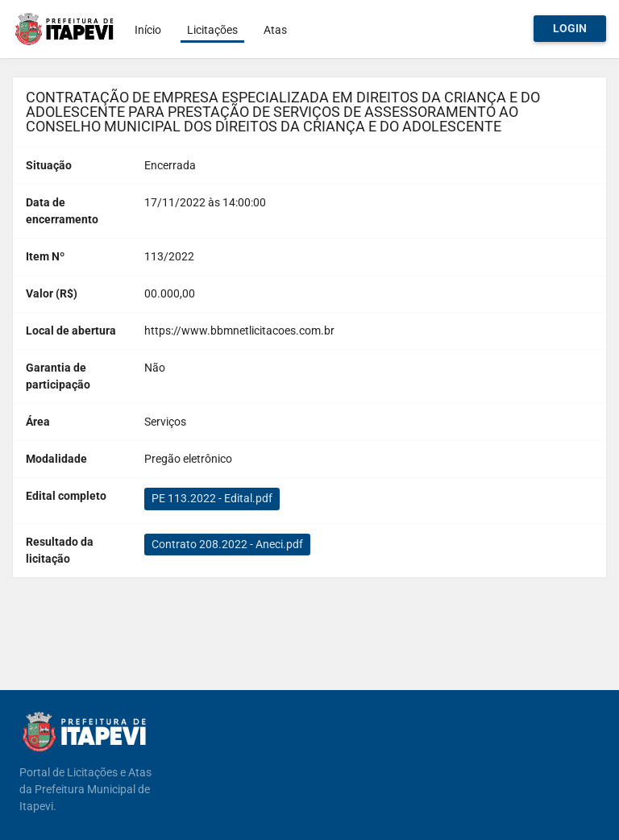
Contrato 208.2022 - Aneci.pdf (227, 544)
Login (570, 28)
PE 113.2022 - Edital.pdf (212, 498)
